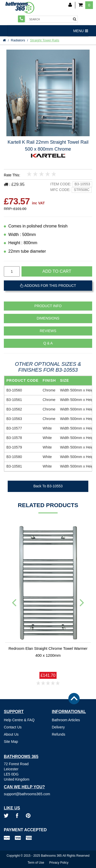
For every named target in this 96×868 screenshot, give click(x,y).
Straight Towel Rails (45, 40)
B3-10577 (14, 428)
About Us (11, 734)
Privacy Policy (59, 863)
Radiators (18, 40)
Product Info (48, 306)
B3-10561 (14, 400)
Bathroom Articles (66, 720)
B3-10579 (14, 447)
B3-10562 (14, 409)
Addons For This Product (48, 286)
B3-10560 (14, 390)
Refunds (59, 734)
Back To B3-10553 (48, 486)
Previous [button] (14, 602)
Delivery (58, 727)
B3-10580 (14, 457)
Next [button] (82, 602)
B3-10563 (14, 419)
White (47, 428)
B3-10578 (14, 438)
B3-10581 (14, 466)
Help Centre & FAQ (19, 720)
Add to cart (57, 271)
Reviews (48, 331)
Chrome (49, 390)
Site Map (11, 742)
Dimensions (48, 318)
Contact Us (13, 727)
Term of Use (36, 863)
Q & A (48, 343)
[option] (48, 93)
